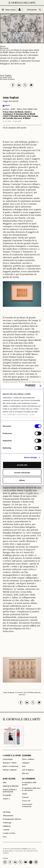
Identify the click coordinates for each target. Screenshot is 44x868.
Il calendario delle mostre (29, 784)
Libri (5, 783)
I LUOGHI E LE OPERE (12, 756)
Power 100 (26, 801)
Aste (24, 766)
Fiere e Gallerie (28, 759)
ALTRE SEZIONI (9, 779)
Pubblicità (7, 826)
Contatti (6, 830)
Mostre (3, 46)
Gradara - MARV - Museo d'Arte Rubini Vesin (20, 109)
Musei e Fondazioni (11, 766)
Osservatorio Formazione (27, 805)
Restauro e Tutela (10, 763)
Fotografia (7, 795)
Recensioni (4, 48)
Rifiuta (22, 480)
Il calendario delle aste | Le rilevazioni (32, 789)
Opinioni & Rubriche (11, 786)
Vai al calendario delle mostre (15, 128)
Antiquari (26, 763)
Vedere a (6, 799)
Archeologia (8, 759)
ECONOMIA (27, 756)
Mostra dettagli (30, 457)
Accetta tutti (22, 465)
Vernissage (7, 823)
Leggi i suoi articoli (10, 101)
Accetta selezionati (22, 473)
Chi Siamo (7, 812)
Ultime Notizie (11, 10)
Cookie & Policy (9, 833)
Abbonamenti (32, 10)
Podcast (25, 797)
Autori (25, 794)
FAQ (5, 837)
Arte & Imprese (28, 770)
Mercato (25, 773)
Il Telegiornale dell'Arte (12, 819)
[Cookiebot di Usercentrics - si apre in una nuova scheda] (26, 386)
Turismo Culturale (10, 770)
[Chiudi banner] (40, 386)
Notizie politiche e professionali (10, 791)
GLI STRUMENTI (29, 779)
